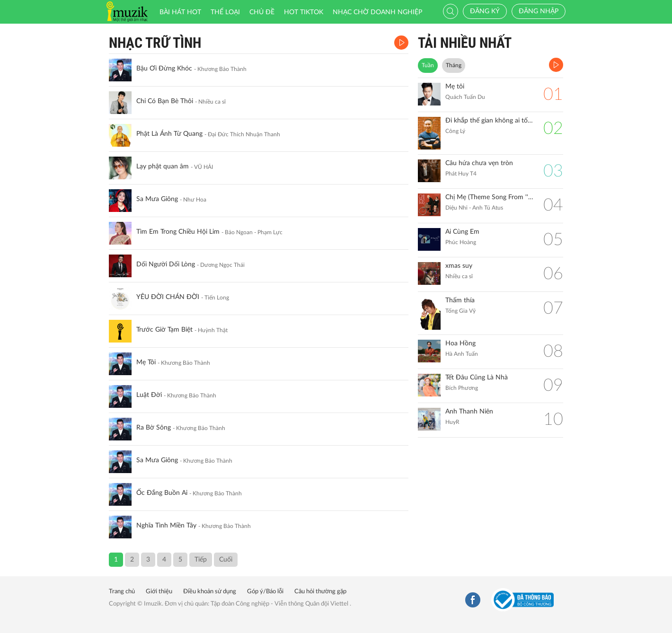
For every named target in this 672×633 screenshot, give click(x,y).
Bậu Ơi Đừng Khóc (164, 69)
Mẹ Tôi (146, 362)
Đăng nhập (539, 11)
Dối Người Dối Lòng (166, 264)
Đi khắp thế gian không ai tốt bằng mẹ (490, 121)
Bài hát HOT (180, 12)
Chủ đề (262, 12)
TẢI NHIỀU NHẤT (465, 43)
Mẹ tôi (455, 87)
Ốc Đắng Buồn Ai (162, 493)
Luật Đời (149, 395)
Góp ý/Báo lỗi (265, 592)
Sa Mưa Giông (157, 199)
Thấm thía (460, 300)
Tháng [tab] (454, 65)
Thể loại (225, 12)
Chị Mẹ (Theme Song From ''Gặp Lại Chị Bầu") (490, 197)
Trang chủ (122, 592)
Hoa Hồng (460, 343)
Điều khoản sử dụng (210, 592)
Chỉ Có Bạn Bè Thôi (165, 101)
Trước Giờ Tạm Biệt (164, 330)
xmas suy (459, 266)
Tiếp (201, 560)
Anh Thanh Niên (469, 412)
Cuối (226, 560)
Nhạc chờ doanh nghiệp (377, 12)
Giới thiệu (159, 592)
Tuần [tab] (428, 65)
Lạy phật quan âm (163, 167)
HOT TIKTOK (304, 12)
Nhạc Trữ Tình (155, 43)
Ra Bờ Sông (154, 428)
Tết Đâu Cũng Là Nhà (477, 378)
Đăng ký (485, 11)
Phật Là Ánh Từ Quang (169, 134)
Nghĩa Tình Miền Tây (166, 526)
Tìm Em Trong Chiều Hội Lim (178, 232)
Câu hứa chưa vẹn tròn (479, 163)
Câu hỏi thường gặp (320, 592)
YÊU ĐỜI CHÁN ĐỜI (168, 297)
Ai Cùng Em (462, 232)
